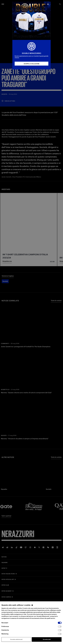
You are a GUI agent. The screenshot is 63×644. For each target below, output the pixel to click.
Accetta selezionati (16, 639)
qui (42, 614)
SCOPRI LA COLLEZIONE (32, 64)
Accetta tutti (47, 639)
